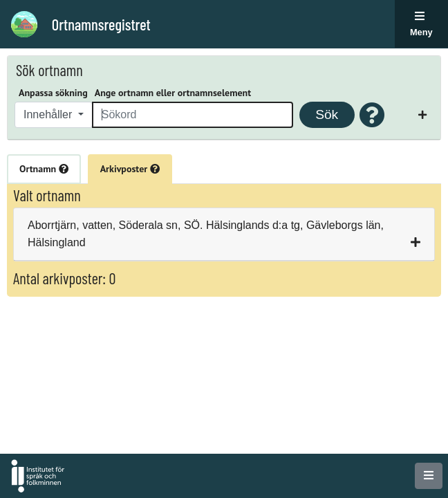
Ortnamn (44, 169)
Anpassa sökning (53, 93)
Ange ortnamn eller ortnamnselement (173, 93)
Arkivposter (130, 169)
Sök (327, 114)
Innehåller (49, 114)
